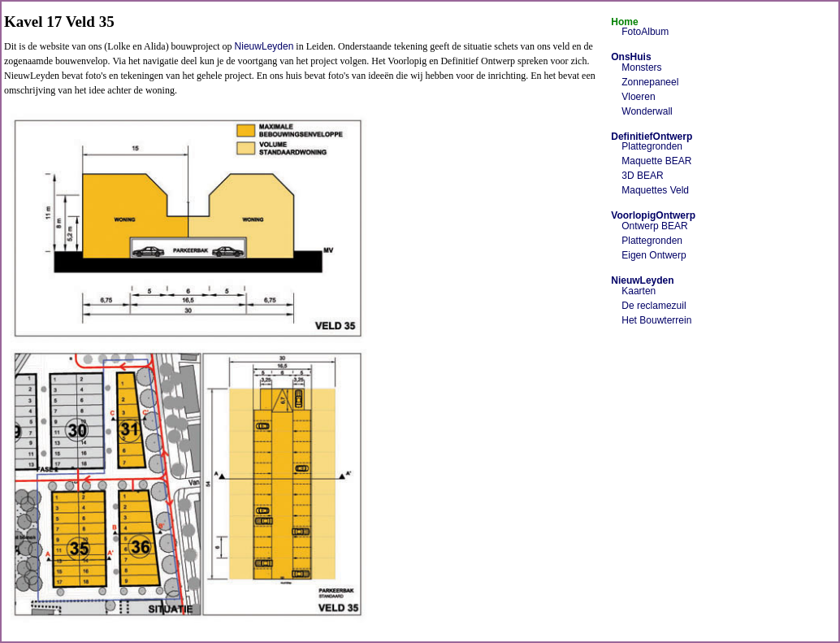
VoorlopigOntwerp (653, 215)
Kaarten (639, 291)
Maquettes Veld (655, 190)
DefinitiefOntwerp (652, 137)
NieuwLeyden (264, 46)
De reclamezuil (654, 306)
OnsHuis (631, 57)
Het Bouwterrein (656, 320)
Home (624, 22)
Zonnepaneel (650, 82)
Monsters (641, 67)
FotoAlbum (645, 32)
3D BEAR (642, 176)
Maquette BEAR (656, 161)
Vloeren (638, 97)
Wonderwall (647, 111)
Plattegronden (652, 146)
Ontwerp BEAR (654, 226)
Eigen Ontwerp (654, 255)
